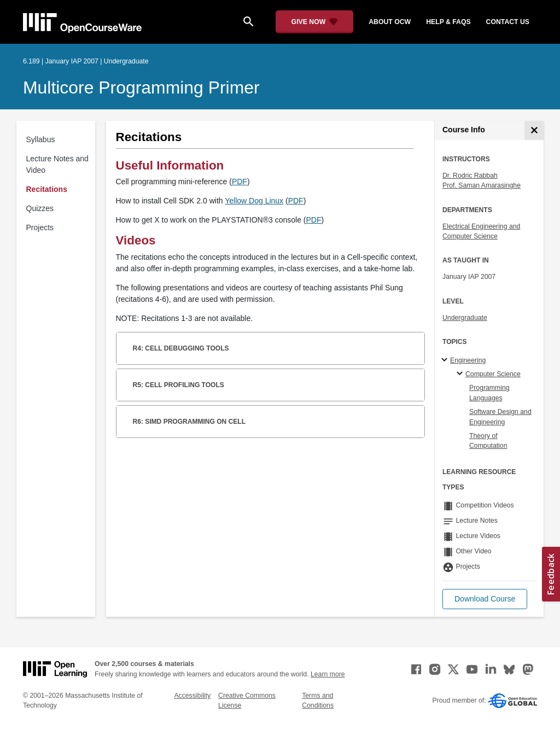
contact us (508, 22)
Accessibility (192, 696)
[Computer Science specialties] (461, 374)
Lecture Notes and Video (57, 164)
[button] (485, 599)
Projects (40, 227)
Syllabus (41, 139)
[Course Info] (534, 130)
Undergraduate (465, 318)
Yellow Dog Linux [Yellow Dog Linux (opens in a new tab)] (254, 201)
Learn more (328, 674)
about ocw (390, 22)
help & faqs (448, 22)
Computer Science (493, 374)
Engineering (468, 360)
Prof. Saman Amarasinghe (482, 185)
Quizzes (40, 208)
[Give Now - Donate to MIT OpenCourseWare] (315, 22)
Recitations (47, 189)
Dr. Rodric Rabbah (470, 176)
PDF (240, 182)
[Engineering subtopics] (446, 360)
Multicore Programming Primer (141, 87)
